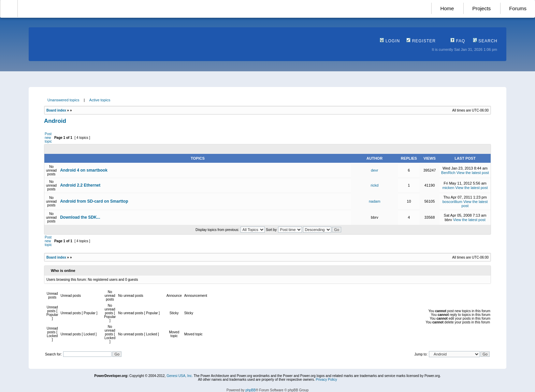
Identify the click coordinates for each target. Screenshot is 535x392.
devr (374, 170)
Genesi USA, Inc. (180, 376)
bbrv (374, 217)
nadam (375, 201)
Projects (481, 8)
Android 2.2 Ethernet (80, 185)
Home (447, 8)
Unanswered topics (63, 100)
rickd (374, 185)
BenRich (448, 173)
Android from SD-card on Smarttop (94, 201)
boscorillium (452, 202)
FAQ (458, 41)
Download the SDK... (80, 217)
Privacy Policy (326, 380)
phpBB (250, 390)
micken (448, 188)
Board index (56, 110)
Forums (518, 8)
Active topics (100, 100)
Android (55, 121)
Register (421, 41)
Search (485, 41)
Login (390, 41)
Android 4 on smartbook (84, 170)
